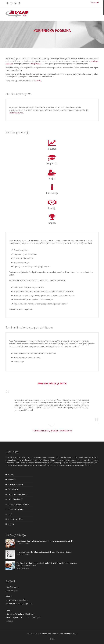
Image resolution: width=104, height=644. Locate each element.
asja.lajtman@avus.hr (14, 614)
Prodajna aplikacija (14, 484)
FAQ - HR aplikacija (14, 499)
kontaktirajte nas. (16, 113)
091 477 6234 (11, 600)
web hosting (65, 634)
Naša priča (11, 479)
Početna (10, 474)
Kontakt (10, 524)
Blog (9, 514)
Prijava (95, 3)
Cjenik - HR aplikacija (15, 509)
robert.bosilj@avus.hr (14, 617)
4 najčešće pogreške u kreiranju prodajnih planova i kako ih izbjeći (44, 552)
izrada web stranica (50, 634)
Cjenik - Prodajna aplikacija (17, 504)
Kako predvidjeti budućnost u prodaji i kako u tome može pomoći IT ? (45, 541)
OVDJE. (39, 81)
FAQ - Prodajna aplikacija (16, 494)
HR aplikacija (12, 489)
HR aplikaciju (36, 64)
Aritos (75, 634)
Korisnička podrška (14, 519)
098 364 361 (10, 604)
